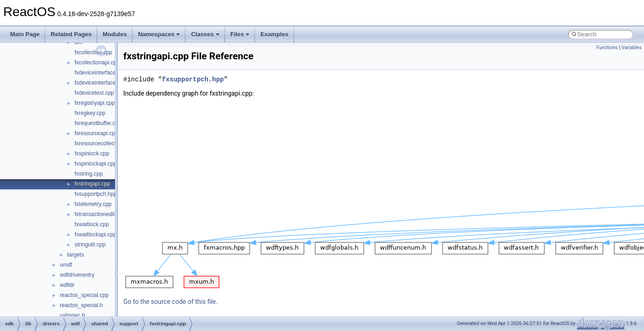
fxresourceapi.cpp (96, 133)
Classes (205, 34)
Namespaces (159, 34)
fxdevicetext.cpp (94, 93)
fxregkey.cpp (90, 113)
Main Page (25, 34)
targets (76, 255)
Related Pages (71, 34)
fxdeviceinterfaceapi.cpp (104, 83)
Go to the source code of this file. (170, 302)
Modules (115, 34)
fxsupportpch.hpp (96, 194)
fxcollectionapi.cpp (97, 63)
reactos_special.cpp (84, 295)
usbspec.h (72, 315)
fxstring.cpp (89, 174)
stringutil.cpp (90, 245)
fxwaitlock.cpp (92, 224)
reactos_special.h (81, 305)
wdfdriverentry (77, 275)
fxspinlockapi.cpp (95, 164)
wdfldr (67, 285)
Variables (632, 48)
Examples (274, 34)
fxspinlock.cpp (92, 154)
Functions (607, 48)
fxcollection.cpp (93, 52)
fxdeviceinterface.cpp (101, 73)
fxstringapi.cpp (92, 184)
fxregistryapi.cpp (95, 103)
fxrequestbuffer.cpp (98, 123)
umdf (66, 265)
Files (240, 34)
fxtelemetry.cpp (93, 204)
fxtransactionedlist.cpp (102, 214)
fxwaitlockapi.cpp (95, 234)
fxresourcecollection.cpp (104, 143)
